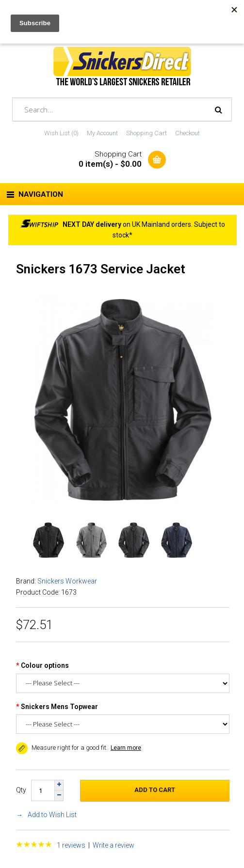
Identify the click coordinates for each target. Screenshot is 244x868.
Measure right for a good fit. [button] (62, 748)
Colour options (45, 665)
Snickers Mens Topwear (59, 707)
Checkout (187, 133)
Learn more (126, 748)
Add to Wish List (52, 815)
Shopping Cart (146, 133)
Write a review (114, 845)
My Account (102, 133)
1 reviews (71, 845)
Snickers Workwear (67, 581)
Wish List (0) (61, 133)
